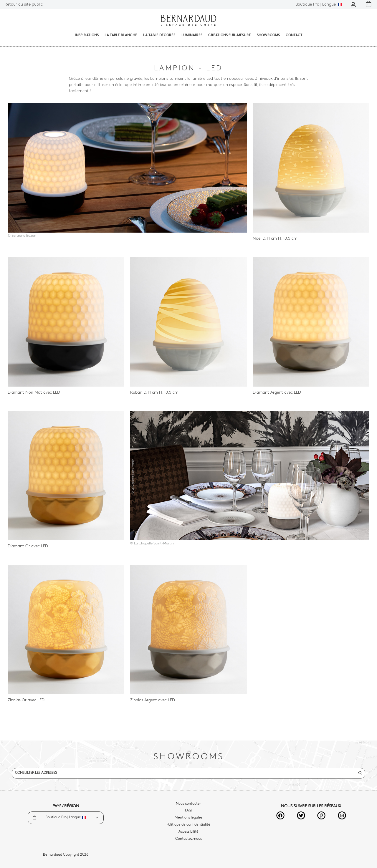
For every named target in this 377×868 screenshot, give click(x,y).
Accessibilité (188, 832)
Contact (294, 35)
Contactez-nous (188, 839)
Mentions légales (188, 818)
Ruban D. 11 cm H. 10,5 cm (154, 393)
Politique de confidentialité (188, 825)
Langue (319, 5)
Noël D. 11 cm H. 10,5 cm (275, 239)
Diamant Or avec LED (28, 546)
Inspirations (87, 35)
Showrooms (268, 35)
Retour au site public (24, 5)
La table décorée (159, 35)
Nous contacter (188, 804)
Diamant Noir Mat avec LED (34, 393)
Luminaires (192, 35)
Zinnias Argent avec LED (153, 700)
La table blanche (121, 35)
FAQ (188, 811)
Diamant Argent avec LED (277, 393)
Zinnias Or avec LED (26, 700)
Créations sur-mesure (230, 35)
